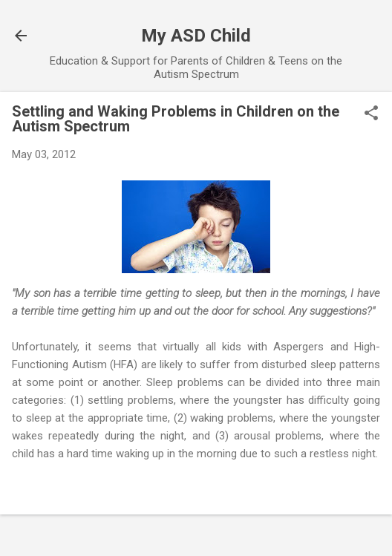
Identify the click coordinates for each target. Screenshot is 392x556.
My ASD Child (196, 36)
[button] (371, 114)
